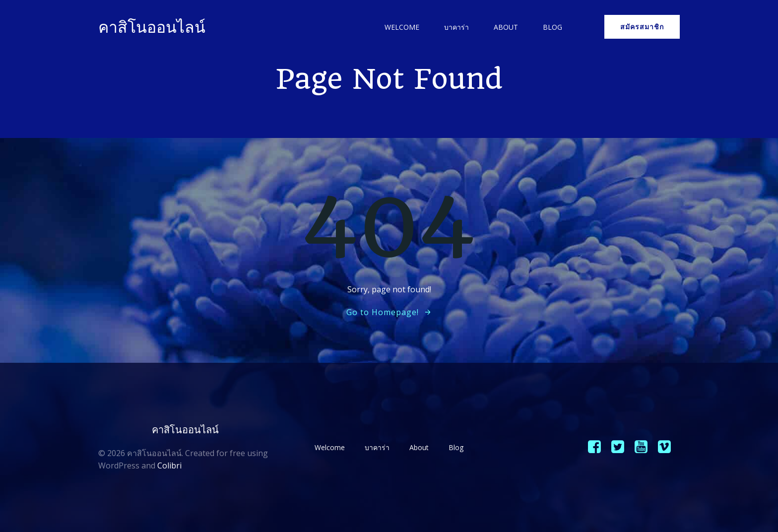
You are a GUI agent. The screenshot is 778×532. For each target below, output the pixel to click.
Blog (552, 27)
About (506, 27)
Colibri (169, 465)
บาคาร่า (456, 27)
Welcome (402, 27)
